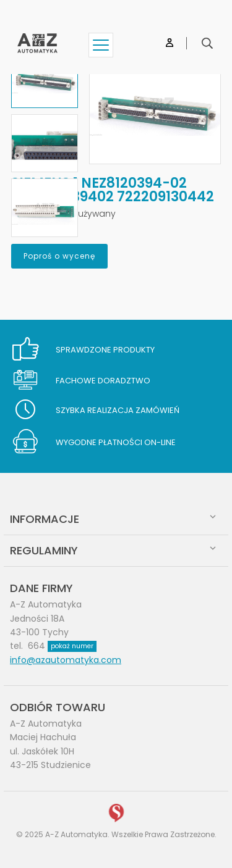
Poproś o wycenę (59, 256)
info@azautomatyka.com (66, 660)
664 (62, 646)
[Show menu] (101, 45)
